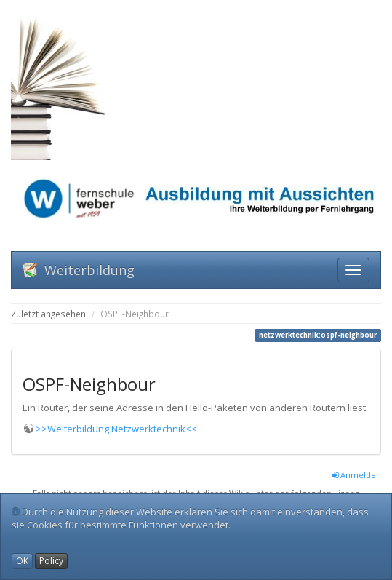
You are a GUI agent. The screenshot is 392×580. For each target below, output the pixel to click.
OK (22, 561)
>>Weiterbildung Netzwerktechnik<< (116, 429)
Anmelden (356, 475)
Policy (51, 561)
